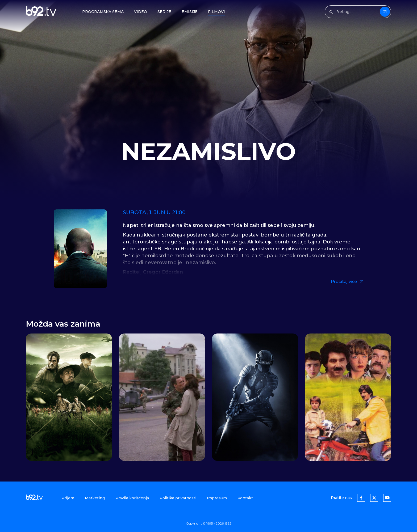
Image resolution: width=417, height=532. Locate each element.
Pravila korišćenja (132, 498)
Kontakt (245, 498)
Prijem (68, 498)
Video (141, 12)
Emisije (190, 12)
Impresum (217, 498)
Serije (164, 12)
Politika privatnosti (178, 498)
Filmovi (216, 12)
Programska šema (103, 12)
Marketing (95, 498)
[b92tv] (41, 12)
